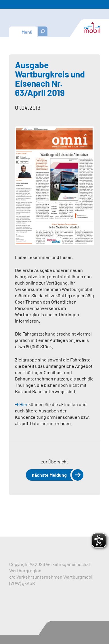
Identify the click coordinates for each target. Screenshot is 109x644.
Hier (23, 404)
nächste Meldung (49, 475)
